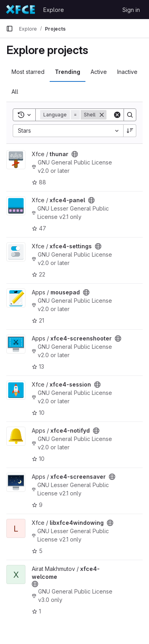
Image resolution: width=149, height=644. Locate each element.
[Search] (130, 115)
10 (38, 413)
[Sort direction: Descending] (130, 131)
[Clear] (117, 115)
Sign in (131, 10)
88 (39, 182)
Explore (54, 10)
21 (38, 320)
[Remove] (102, 115)
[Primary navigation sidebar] (10, 29)
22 (39, 274)
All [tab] (15, 92)
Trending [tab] (68, 72)
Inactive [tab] (127, 72)
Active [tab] (99, 72)
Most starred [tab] (28, 72)
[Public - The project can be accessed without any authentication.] (75, 154)
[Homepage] (21, 10)
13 (38, 366)
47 (39, 228)
